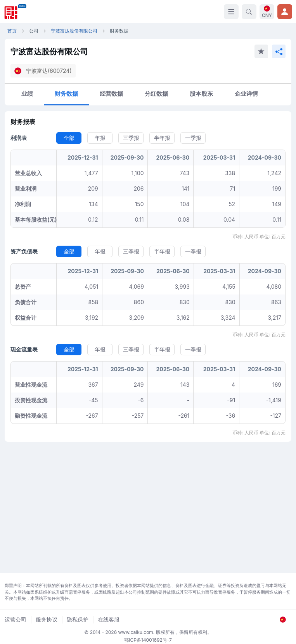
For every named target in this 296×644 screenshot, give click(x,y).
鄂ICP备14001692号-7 (148, 640)
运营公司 (16, 619)
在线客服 (109, 619)
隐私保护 (78, 619)
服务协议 (47, 619)
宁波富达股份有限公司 (74, 31)
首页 (12, 31)
